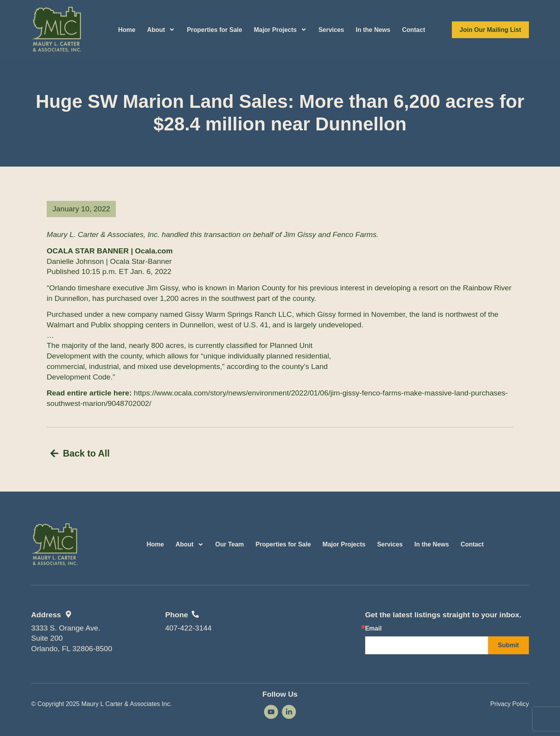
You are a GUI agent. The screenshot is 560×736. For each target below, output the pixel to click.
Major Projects (280, 30)
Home (127, 30)
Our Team (230, 543)
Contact (414, 30)
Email (374, 627)
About (161, 30)
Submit (508, 644)
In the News (373, 30)
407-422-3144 (189, 626)
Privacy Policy (509, 702)
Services (331, 30)
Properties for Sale (214, 30)
